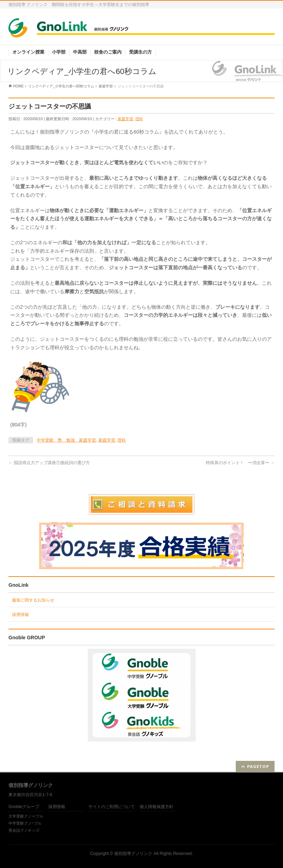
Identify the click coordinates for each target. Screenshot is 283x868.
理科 (139, 119)
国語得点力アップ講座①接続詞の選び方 (49, 463)
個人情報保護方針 (156, 807)
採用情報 (20, 615)
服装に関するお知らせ (33, 600)
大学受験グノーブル (26, 816)
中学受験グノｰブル (25, 823)
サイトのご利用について (112, 807)
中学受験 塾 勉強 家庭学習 (66, 440)
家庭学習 (125, 119)
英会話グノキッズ (24, 830)
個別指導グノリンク (133, 854)
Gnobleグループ (24, 807)
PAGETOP (258, 766)
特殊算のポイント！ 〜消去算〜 (240, 463)
